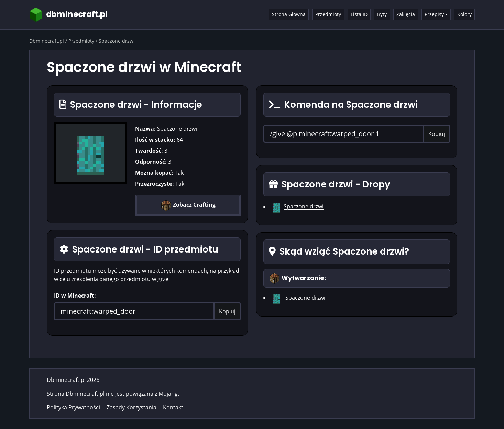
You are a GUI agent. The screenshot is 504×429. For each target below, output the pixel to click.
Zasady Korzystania (132, 407)
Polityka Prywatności (73, 407)
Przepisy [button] (434, 14)
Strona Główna (289, 14)
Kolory (464, 14)
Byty (382, 14)
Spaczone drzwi (304, 207)
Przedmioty (328, 14)
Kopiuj (227, 311)
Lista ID (359, 14)
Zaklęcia (406, 14)
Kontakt (173, 407)
